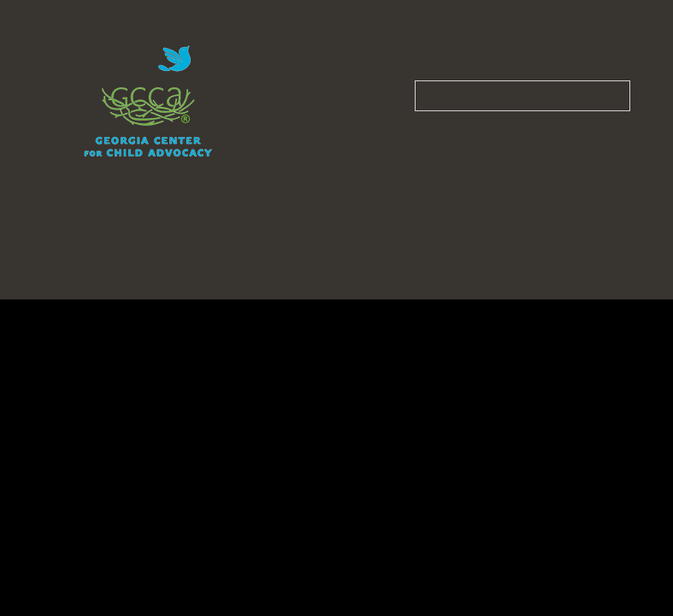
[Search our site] (522, 96)
